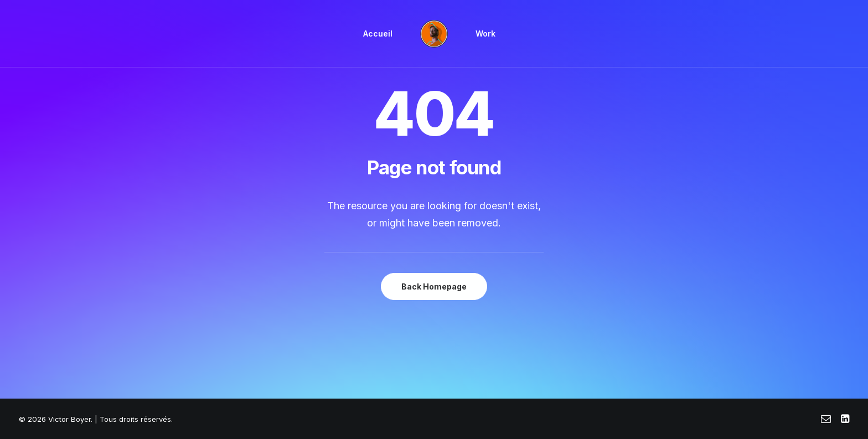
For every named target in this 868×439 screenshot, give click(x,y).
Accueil (378, 33)
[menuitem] (378, 34)
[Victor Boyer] (434, 34)
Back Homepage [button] (434, 286)
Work (485, 33)
